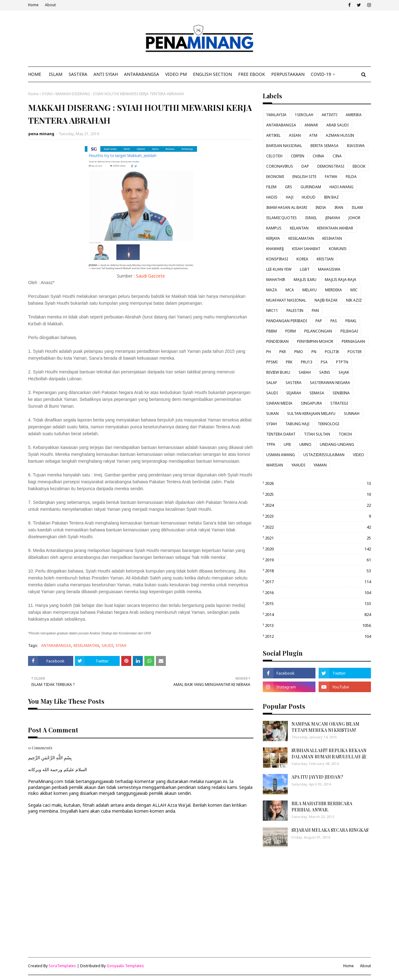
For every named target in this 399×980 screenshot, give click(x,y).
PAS (334, 321)
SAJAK (344, 372)
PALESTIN (295, 310)
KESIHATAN (332, 238)
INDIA (321, 207)
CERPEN (298, 156)
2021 (318, 538)
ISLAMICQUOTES (281, 218)
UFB (287, 444)
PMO (299, 352)
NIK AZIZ (354, 300)
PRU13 (307, 362)
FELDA (351, 177)
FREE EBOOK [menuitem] (252, 74)
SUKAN (272, 414)
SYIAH (47, 94)
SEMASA (317, 393)
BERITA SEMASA (324, 146)
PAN (315, 310)
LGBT (305, 269)
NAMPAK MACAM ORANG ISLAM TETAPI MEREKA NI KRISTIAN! (325, 727)
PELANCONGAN (318, 331)
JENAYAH (333, 218)
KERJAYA (273, 238)
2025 (318, 494)
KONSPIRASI (277, 259)
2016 (318, 593)
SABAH (305, 372)
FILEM (271, 187)
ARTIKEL (273, 135)
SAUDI (107, 645)
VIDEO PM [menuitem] (176, 74)
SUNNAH (352, 414)
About (50, 5)
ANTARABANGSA (56, 645)
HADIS (272, 197)
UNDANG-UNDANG (337, 444)
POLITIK (332, 352)
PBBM (272, 331)
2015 (318, 603)
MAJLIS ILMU (305, 280)
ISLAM (357, 207)
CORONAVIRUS (280, 166)
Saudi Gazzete (150, 276)
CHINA (318, 156)
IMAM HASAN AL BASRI (287, 207)
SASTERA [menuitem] (78, 74)
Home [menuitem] (35, 74)
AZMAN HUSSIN (340, 135)
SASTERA (293, 383)
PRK (289, 362)
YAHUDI (298, 465)
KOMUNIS (338, 249)
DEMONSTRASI (331, 166)
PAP (319, 321)
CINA (337, 156)
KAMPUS (274, 228)
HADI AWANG (341, 187)
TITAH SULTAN (317, 434)
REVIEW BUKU (278, 372)
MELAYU (310, 290)
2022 (318, 527)
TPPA (271, 444)
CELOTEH (274, 156)
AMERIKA (354, 115)
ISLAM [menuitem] (56, 74)
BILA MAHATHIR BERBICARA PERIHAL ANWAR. (322, 807)
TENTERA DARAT (281, 434)
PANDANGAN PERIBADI (287, 321)
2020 (318, 549)
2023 (318, 516)
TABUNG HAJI (297, 424)
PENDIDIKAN (277, 341)
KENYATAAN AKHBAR (335, 228)
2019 (318, 560)
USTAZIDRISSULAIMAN (324, 455)
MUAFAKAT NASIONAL (286, 300)
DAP (305, 166)
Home (33, 5)
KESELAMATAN (86, 645)
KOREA (302, 259)
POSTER (355, 352)
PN (314, 352)
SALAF (272, 383)
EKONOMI (275, 177)
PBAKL (351, 321)
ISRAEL (311, 218)
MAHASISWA (329, 269)
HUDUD (309, 197)
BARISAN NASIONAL (284, 146)
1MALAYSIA (276, 115)
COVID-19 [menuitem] (321, 74)
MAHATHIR (276, 280)
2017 (318, 582)
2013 (318, 625)
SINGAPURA (311, 403)
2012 (318, 636)
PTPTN (342, 362)
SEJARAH (294, 393)
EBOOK (359, 166)
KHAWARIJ (275, 249)
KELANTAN (299, 228)
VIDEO (358, 455)
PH (269, 352)
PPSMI (272, 362)
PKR (283, 352)
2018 (318, 571)
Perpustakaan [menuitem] (288, 74)
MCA (290, 290)
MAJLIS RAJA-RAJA (341, 280)
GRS (288, 187)
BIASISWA (356, 146)
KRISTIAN (325, 259)
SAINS (325, 372)
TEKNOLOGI (328, 424)
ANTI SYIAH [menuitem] (106, 74)
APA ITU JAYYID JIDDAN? (317, 777)
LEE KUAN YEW (279, 269)
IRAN (339, 207)
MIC (354, 290)
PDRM (291, 331)
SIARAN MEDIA (279, 403)
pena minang (41, 134)
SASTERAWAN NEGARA (330, 383)
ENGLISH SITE (304, 177)
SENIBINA (341, 393)
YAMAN (320, 465)
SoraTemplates (62, 966)
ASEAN (295, 135)
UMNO (305, 444)
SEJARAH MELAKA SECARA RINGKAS (330, 830)
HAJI (290, 197)
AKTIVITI (329, 115)
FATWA (331, 177)
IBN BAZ (331, 197)
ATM (313, 135)
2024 (318, 505)
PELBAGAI (349, 331)
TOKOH (345, 434)
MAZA (272, 290)
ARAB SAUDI (337, 125)
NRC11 (272, 310)
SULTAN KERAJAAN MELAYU (311, 414)
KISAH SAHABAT (306, 249)
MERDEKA (334, 290)
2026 (318, 483)
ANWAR (311, 125)
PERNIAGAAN (353, 341)
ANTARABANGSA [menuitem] (142, 74)
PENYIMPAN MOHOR (315, 341)
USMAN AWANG (281, 455)
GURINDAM (311, 187)
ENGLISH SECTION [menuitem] (212, 74)
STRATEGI (339, 403)
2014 (318, 614)
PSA (324, 362)
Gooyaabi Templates (125, 966)
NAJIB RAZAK (326, 300)
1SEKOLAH (304, 115)
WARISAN (275, 465)
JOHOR (354, 218)
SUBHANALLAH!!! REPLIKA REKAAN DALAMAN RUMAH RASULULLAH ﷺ (329, 753)
